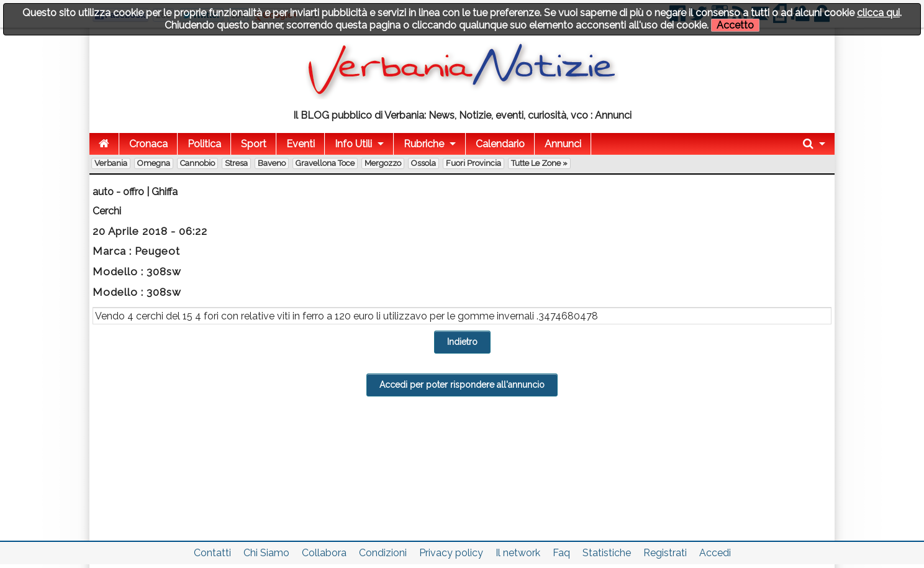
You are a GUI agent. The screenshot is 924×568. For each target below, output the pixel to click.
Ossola (423, 163)
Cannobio (197, 163)
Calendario (500, 144)
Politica (204, 144)
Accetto (735, 25)
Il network (518, 553)
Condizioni (383, 553)
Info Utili (353, 144)
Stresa (236, 163)
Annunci (563, 144)
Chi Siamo (266, 553)
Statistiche (607, 553)
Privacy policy (451, 553)
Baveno (272, 163)
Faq (561, 553)
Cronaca (148, 144)
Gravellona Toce (325, 163)
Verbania (111, 163)
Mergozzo (383, 163)
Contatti (212, 553)
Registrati (665, 553)
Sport (254, 144)
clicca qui (878, 13)
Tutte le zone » (539, 163)
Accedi (715, 553)
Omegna (154, 163)
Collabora (324, 553)
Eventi (301, 144)
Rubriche (424, 144)
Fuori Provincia (473, 163)
